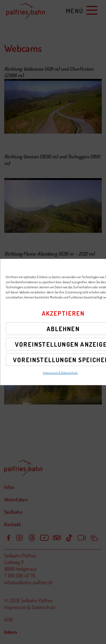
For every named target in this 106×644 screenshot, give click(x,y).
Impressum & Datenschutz (60, 372)
